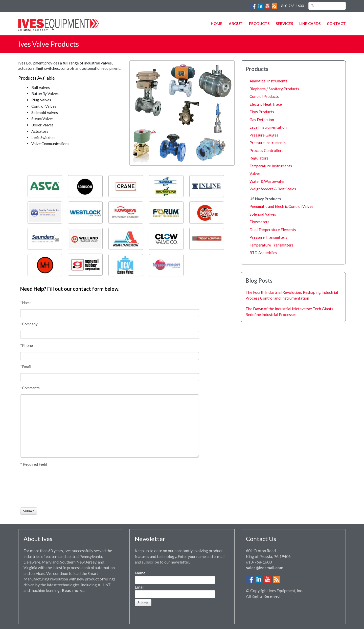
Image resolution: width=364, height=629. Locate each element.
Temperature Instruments (271, 166)
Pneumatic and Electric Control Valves (281, 206)
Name (140, 573)
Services (284, 24)
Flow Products (262, 112)
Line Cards (310, 24)
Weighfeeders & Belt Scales (273, 189)
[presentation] (39, 487)
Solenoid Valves (263, 214)
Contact (336, 24)
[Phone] (110, 356)
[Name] (110, 313)
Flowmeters (259, 222)
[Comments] (110, 426)
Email (140, 587)
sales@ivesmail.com (265, 567)
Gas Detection (262, 120)
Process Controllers (266, 150)
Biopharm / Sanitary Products (274, 89)
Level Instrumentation (268, 127)
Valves (255, 173)
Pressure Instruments (268, 143)
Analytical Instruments (268, 81)
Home (217, 24)
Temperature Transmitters (271, 245)
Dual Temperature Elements (273, 230)
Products (259, 24)
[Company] (110, 335)
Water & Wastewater (267, 181)
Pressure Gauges (264, 135)
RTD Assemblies (263, 253)
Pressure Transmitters (268, 237)
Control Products (264, 96)
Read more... (74, 590)
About (236, 24)
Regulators (259, 158)
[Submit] (29, 511)
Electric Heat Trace (266, 104)
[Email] (110, 377)
